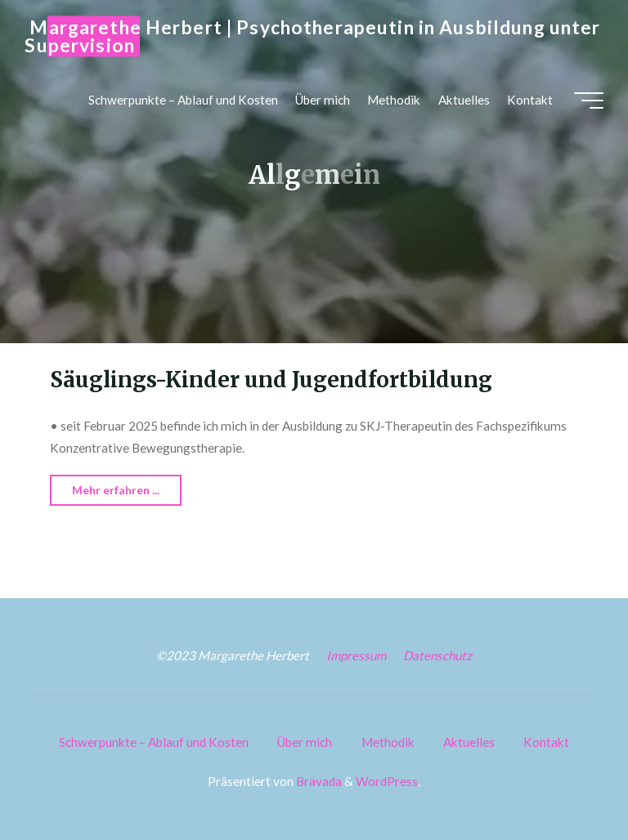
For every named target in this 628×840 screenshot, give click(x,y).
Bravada (318, 781)
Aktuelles (469, 742)
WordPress (387, 781)
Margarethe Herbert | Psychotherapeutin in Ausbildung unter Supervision (312, 36)
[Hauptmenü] (589, 101)
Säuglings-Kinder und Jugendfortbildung (271, 380)
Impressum (356, 655)
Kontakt (546, 742)
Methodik (388, 742)
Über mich (305, 742)
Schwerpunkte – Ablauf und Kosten (154, 742)
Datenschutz (437, 655)
